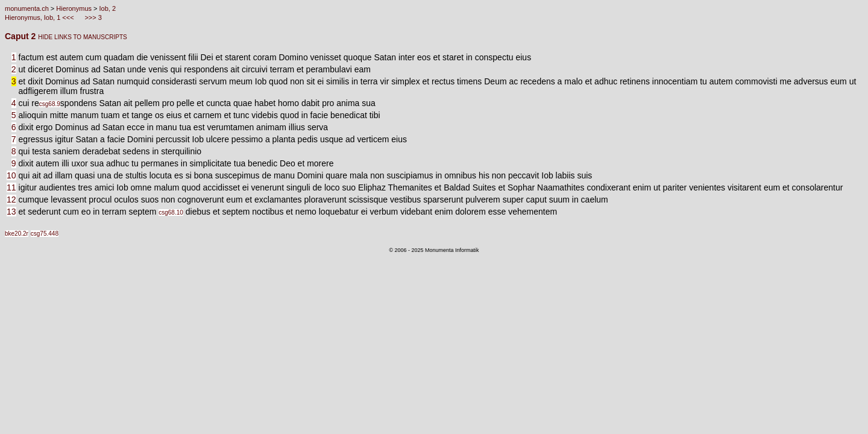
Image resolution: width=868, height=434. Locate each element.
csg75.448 (45, 234)
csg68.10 (171, 212)
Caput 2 (21, 36)
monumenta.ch (27, 8)
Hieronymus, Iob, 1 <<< (40, 17)
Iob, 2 (108, 8)
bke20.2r (17, 234)
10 (11, 175)
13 (11, 212)
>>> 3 (92, 17)
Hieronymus (74, 8)
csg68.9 (50, 104)
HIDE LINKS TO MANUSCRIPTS (82, 37)
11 (11, 187)
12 (11, 200)
